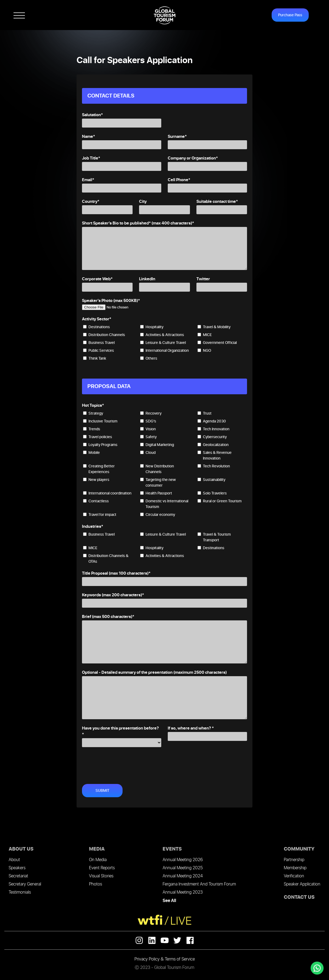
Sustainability (211, 480)
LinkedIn (147, 279)
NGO (204, 351)
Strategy (93, 413)
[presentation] (123, 764)
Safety (148, 437)
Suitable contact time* (217, 202)
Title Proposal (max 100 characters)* (116, 573)
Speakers (17, 868)
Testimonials (20, 892)
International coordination (107, 493)
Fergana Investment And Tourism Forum (199, 884)
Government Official (217, 343)
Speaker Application (302, 884)
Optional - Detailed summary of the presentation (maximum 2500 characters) (154, 673)
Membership (295, 868)
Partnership (294, 860)
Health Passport (156, 493)
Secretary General (25, 884)
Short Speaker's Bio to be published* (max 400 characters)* (138, 223)
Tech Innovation (213, 429)
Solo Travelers (212, 493)
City (143, 202)
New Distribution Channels (157, 469)
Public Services (98, 351)
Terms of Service (180, 959)
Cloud (148, 453)
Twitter (203, 279)
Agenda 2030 (212, 421)
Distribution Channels (104, 335)
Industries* (93, 527)
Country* (91, 202)
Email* (88, 180)
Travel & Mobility (214, 327)
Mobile (91, 453)
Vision (148, 429)
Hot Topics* (93, 406)
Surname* (177, 137)
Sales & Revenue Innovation (215, 455)
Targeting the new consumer (158, 483)
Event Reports (102, 868)
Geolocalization (213, 445)
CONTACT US (299, 897)
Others (149, 358)
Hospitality (152, 327)
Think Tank (95, 358)
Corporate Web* (97, 279)
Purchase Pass (290, 15)
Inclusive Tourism (100, 421)
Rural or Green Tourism (220, 501)
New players (96, 480)
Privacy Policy (147, 959)
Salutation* (92, 115)
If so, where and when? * (191, 728)
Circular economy (158, 515)
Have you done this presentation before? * (120, 731)
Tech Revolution (214, 466)
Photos (96, 884)
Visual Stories (101, 876)
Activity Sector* (97, 319)
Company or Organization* (193, 158)
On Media (98, 860)
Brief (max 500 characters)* (108, 617)
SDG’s (148, 421)
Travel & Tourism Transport (214, 537)
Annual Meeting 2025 (183, 868)
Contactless (96, 501)
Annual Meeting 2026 (183, 860)
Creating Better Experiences (99, 469)
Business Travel (99, 343)
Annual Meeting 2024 (183, 876)
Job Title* (91, 158)
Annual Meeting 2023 (183, 892)
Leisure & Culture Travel (163, 343)
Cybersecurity (212, 437)
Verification (294, 876)
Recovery (151, 413)
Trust (205, 413)
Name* (88, 137)
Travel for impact (100, 515)
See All (169, 901)
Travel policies (98, 437)
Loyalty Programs (100, 445)
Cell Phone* (179, 180)
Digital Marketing (157, 445)
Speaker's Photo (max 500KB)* (111, 301)
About (14, 860)
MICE (205, 335)
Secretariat (18, 876)
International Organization (164, 351)
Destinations (96, 327)
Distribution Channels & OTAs (106, 559)
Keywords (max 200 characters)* (113, 595)
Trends (92, 429)
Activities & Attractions (162, 335)
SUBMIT (102, 791)
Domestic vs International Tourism (164, 504)
